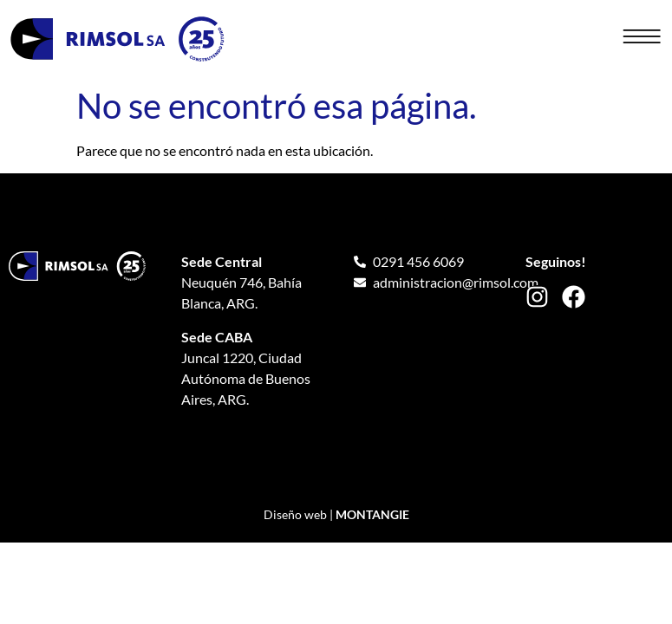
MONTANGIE (372, 514)
